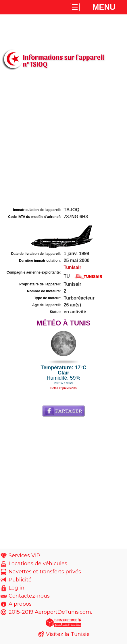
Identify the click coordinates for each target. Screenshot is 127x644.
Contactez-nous (29, 596)
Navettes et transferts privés (45, 572)
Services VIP (24, 556)
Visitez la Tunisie (68, 634)
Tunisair (73, 267)
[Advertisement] (63, 140)
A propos (20, 604)
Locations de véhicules (38, 564)
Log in (17, 588)
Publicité (20, 580)
